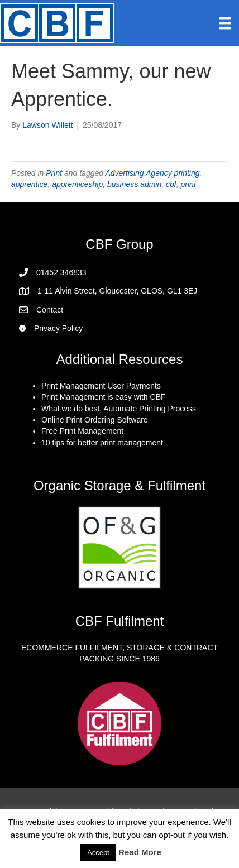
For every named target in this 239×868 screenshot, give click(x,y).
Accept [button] (98, 853)
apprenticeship (77, 184)
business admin (134, 184)
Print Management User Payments (101, 386)
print (188, 184)
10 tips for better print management (102, 443)
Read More (140, 852)
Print (54, 173)
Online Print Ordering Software (95, 420)
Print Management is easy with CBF (104, 397)
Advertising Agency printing (152, 173)
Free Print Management (82, 431)
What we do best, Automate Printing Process (119, 409)
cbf (171, 184)
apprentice (29, 184)
